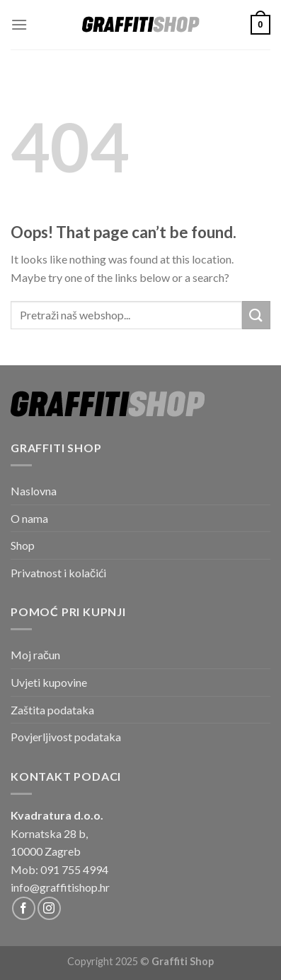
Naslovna (34, 491)
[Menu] (19, 24)
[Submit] (256, 315)
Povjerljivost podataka (66, 737)
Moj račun (35, 655)
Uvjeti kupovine (49, 682)
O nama (29, 518)
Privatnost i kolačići (58, 573)
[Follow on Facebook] (24, 908)
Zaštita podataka (52, 710)
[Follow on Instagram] (49, 908)
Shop (23, 545)
